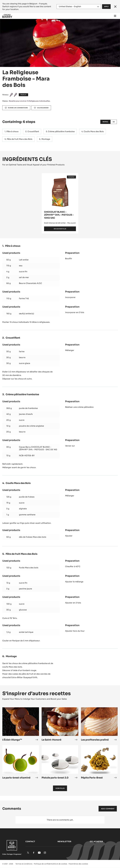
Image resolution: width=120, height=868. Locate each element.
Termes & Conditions (24, 864)
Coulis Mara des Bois (94, 131)
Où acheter (96, 841)
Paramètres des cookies (78, 864)
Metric (105, 122)
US (114, 122)
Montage (46, 139)
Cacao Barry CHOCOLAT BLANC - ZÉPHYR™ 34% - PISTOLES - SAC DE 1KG (38, 448)
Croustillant (33, 131)
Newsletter (64, 841)
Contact (30, 841)
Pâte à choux (12, 131)
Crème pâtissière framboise (61, 131)
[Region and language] (79, 7)
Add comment (108, 809)
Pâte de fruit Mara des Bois (20, 139)
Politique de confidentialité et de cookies (50, 864)
